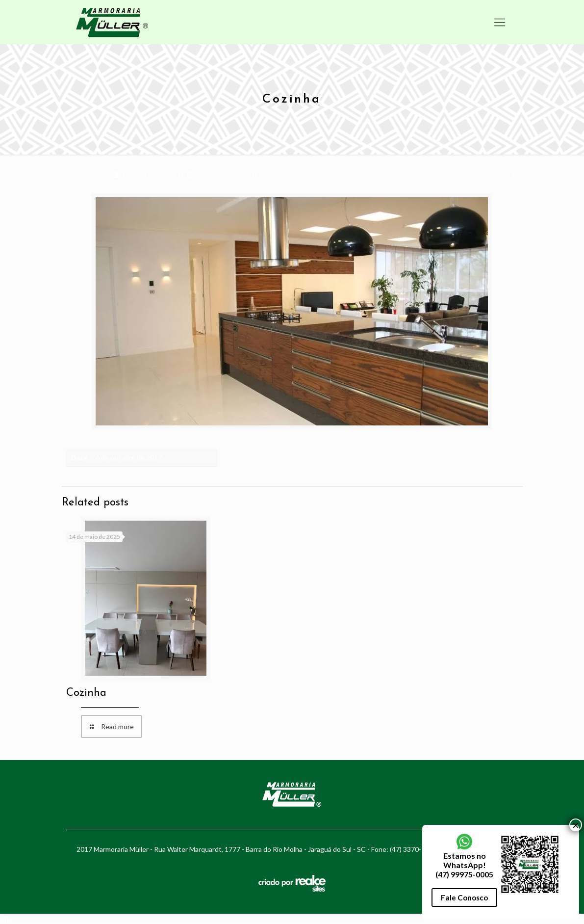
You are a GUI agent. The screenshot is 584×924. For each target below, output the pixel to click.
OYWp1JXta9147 (149, 174)
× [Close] (576, 252)
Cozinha (86, 693)
